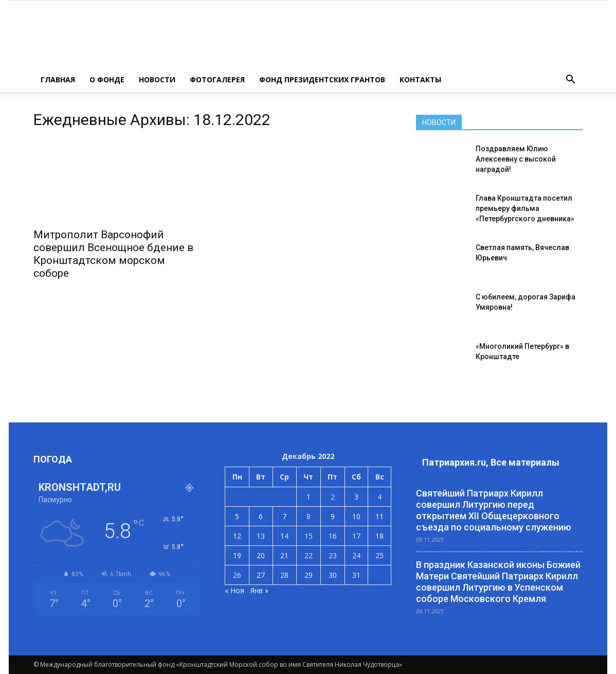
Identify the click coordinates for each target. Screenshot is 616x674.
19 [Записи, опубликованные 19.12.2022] (237, 555)
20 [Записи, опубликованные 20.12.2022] (261, 555)
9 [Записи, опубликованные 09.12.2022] (333, 516)
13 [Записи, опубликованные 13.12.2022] (261, 536)
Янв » (259, 590)
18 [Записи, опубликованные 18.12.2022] (379, 536)
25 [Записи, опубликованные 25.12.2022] (379, 555)
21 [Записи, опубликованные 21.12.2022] (284, 555)
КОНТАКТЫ (420, 79)
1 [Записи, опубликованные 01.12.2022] (309, 497)
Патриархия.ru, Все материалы (491, 462)
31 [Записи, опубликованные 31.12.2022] (356, 575)
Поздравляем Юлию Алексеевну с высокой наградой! (516, 159)
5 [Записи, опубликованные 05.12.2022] (237, 516)
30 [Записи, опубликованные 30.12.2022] (333, 575)
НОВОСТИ (157, 79)
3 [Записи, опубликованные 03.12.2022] (356, 497)
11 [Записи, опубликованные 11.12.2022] (379, 516)
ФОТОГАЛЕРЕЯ (217, 79)
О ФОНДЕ (107, 79)
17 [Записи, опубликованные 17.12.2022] (356, 536)
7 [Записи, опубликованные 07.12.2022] (284, 516)
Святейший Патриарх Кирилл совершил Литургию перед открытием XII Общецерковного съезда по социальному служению (494, 510)
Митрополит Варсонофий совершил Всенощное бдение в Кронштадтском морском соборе (113, 254)
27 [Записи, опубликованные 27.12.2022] (261, 575)
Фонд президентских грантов (322, 79)
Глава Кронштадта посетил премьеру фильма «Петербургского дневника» (525, 208)
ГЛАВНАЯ (58, 79)
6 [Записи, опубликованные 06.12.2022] (261, 516)
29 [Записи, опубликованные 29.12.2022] (309, 575)
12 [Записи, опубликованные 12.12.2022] (237, 536)
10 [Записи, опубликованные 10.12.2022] (356, 516)
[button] (570, 80)
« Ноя (234, 590)
